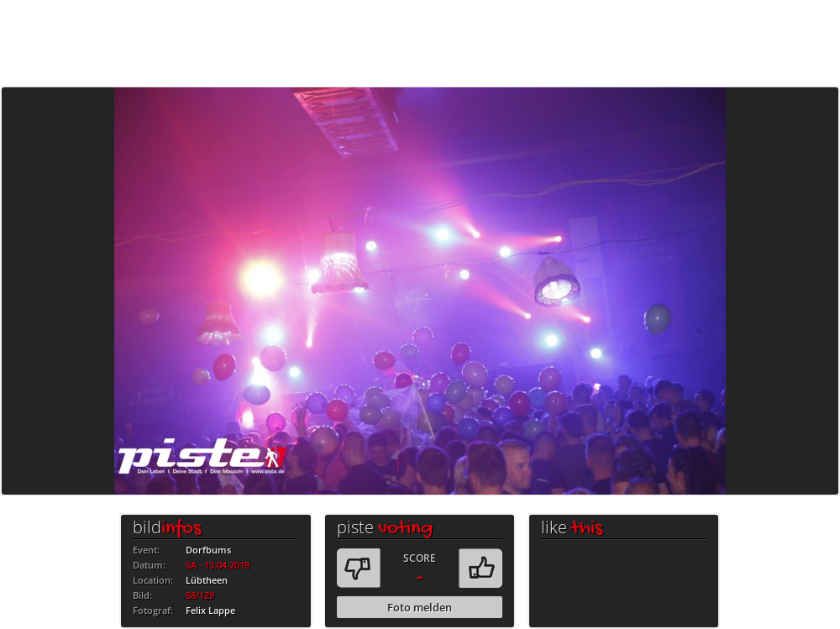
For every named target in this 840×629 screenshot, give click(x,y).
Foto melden (420, 607)
